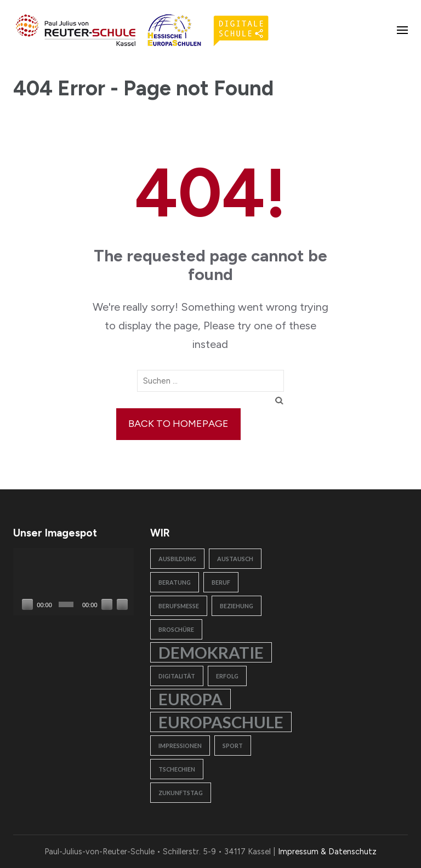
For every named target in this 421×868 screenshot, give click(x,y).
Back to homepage (178, 424)
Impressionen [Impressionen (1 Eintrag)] (180, 746)
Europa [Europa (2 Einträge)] (190, 699)
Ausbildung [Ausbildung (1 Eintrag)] (177, 559)
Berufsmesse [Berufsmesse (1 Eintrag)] (179, 606)
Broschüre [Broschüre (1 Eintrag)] (176, 629)
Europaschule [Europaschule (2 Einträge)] (221, 722)
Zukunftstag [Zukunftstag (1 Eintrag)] (181, 793)
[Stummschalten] (107, 604)
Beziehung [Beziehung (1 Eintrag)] (237, 606)
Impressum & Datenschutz (327, 852)
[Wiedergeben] (27, 604)
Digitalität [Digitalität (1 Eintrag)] (177, 676)
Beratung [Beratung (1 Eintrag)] (175, 582)
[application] (73, 582)
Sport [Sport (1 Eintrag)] (233, 746)
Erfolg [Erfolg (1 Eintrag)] (227, 676)
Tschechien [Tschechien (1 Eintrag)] (177, 769)
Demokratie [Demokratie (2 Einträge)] (211, 652)
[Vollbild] (122, 604)
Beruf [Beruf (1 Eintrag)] (221, 582)
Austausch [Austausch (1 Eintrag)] (235, 559)
